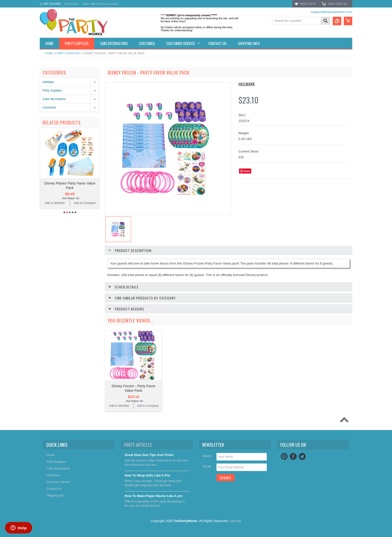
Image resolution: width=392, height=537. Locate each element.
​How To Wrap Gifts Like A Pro (147, 475)
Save (247, 171)
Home (49, 53)
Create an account (107, 4)
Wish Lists (307, 4)
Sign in (87, 4)
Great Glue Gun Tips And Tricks (149, 455)
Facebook (293, 456)
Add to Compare (85, 203)
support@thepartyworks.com (331, 12)
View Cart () (338, 4)
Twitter (302, 456)
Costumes (49, 107)
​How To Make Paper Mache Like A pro (153, 496)
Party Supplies (68, 53)
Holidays (48, 82)
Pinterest (284, 456)
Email (207, 466)
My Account (72, 4)
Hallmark (247, 84)
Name (207, 456)
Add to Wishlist (55, 203)
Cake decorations (54, 99)
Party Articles (138, 445)
